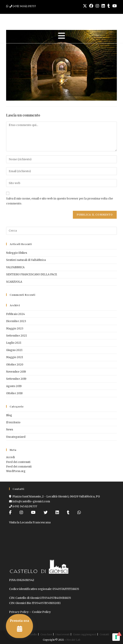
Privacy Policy (19, 612)
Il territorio (13, 422)
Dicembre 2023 (16, 321)
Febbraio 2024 (15, 314)
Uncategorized (16, 437)
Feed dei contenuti (18, 462)
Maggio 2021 (15, 357)
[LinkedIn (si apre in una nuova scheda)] (103, 6)
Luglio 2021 (14, 343)
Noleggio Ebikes (17, 253)
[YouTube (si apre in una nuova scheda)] (114, 6)
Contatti (104, 634)
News (10, 430)
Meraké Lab (73, 640)
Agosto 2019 (14, 386)
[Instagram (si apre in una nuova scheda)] (97, 6)
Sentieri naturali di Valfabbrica (26, 260)
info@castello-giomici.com (30, 501)
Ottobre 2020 (15, 365)
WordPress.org (16, 471)
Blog (9, 415)
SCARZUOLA (14, 282)
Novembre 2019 (16, 372)
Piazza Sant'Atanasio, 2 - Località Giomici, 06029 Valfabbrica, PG (54, 496)
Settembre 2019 (16, 379)
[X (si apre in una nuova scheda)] (85, 6)
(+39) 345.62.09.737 (23, 506)
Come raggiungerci (85, 634)
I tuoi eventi (62, 634)
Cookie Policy (41, 612)
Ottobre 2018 (14, 393)
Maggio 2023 (15, 329)
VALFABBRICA (15, 267)
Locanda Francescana (35, 522)
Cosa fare (46, 634)
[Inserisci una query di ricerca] (61, 231)
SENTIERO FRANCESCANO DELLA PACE (32, 274)
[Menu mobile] (62, 36)
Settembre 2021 (16, 336)
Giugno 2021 (14, 350)
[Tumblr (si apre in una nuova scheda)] (109, 6)
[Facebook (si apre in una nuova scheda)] (91, 6)
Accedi (10, 457)
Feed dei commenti (19, 467)
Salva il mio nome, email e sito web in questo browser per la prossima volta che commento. (60, 201)
